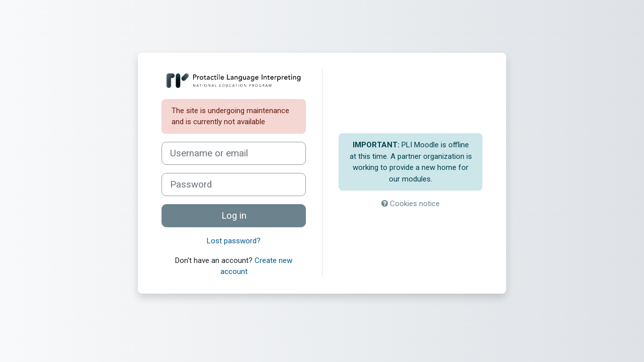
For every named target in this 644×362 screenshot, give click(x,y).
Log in (234, 216)
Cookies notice (411, 204)
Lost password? (234, 241)
